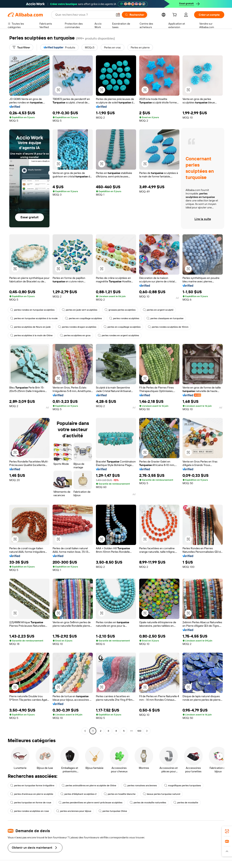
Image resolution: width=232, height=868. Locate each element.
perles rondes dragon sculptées (77, 327)
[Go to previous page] (85, 731)
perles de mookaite (186, 803)
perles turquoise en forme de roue (31, 803)
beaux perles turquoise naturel (162, 794)
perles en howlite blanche (120, 794)
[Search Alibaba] (84, 15)
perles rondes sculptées (124, 318)
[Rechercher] (134, 15)
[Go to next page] (147, 731)
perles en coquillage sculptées (83, 318)
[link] (227, 831)
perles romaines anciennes (140, 785)
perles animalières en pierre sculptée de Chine (89, 785)
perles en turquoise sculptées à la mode (34, 318)
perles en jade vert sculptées (80, 310)
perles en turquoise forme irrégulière (32, 785)
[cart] (175, 15)
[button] (118, 15)
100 (139, 731)
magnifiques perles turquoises (183, 785)
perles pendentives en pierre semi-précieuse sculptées (90, 803)
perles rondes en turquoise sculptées (32, 310)
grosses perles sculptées (120, 310)
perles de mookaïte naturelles (148, 803)
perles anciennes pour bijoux (74, 811)
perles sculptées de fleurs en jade (30, 327)
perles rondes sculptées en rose (30, 811)
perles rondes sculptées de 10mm (168, 327)
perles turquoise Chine (113, 811)
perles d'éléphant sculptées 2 (78, 794)
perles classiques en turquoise (165, 318)
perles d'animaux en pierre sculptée (32, 794)
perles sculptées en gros (75, 335)
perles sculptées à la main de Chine (31, 335)
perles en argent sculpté (158, 310)
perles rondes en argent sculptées (118, 335)
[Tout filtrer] (21, 47)
